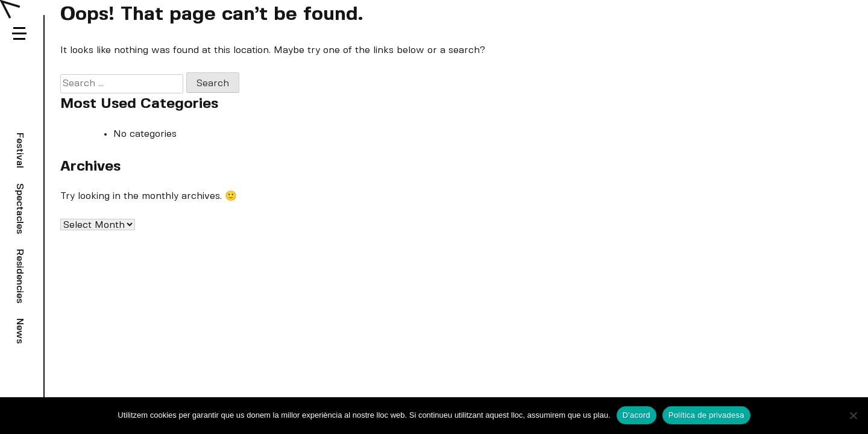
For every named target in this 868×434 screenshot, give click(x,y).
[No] (853, 415)
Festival (20, 150)
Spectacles (20, 209)
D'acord (637, 415)
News (20, 331)
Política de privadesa (706, 415)
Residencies (20, 276)
